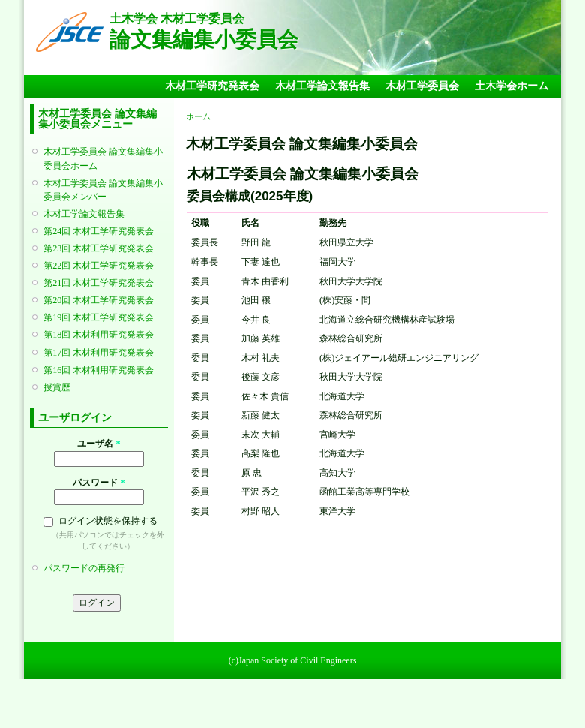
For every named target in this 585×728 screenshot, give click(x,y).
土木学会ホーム (511, 86)
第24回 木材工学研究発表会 (99, 231)
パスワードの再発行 (84, 568)
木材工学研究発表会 (212, 86)
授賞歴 (57, 387)
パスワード (99, 483)
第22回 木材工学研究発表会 (99, 266)
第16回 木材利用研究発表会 (99, 370)
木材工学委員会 (422, 86)
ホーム (198, 116)
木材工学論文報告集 (322, 86)
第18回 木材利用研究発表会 (99, 335)
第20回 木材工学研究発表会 (99, 300)
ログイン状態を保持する (108, 521)
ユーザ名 (99, 444)
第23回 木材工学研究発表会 (99, 248)
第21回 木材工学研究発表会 (99, 283)
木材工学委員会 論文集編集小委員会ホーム (103, 158)
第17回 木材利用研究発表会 (99, 353)
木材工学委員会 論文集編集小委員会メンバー (103, 190)
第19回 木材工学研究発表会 (99, 317)
